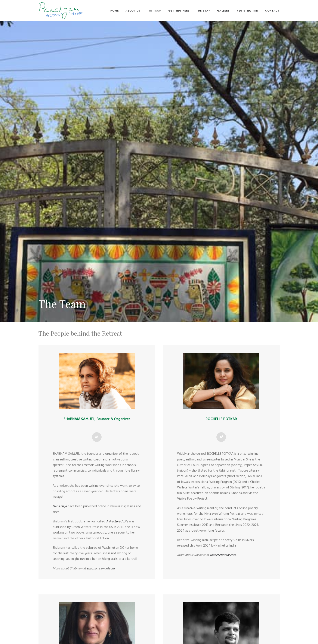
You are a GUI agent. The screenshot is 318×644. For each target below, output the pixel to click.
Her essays (60, 466)
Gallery (223, 11)
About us (133, 11)
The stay (203, 11)
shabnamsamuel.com (101, 528)
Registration (247, 11)
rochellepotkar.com (223, 515)
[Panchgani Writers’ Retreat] (61, 11)
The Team (154, 11)
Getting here (179, 11)
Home (115, 11)
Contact (272, 11)
